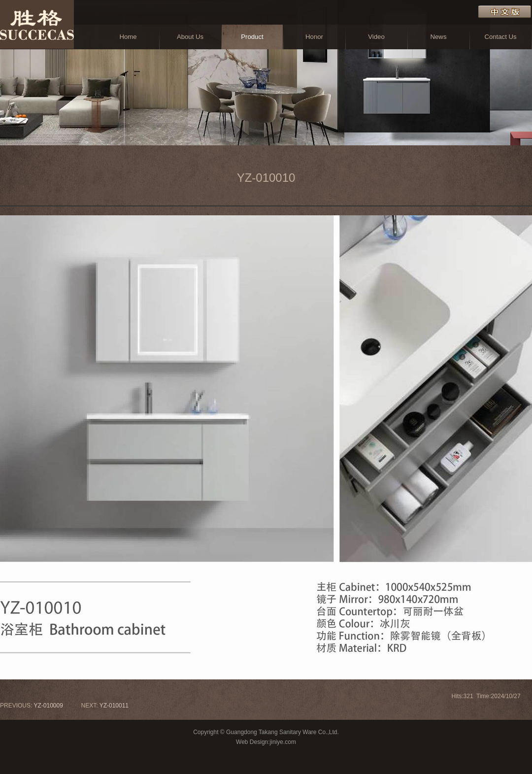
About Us (190, 37)
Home (128, 37)
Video (376, 37)
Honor (314, 37)
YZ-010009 (48, 706)
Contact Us (500, 37)
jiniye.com (283, 742)
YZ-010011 (114, 706)
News (439, 37)
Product (252, 37)
